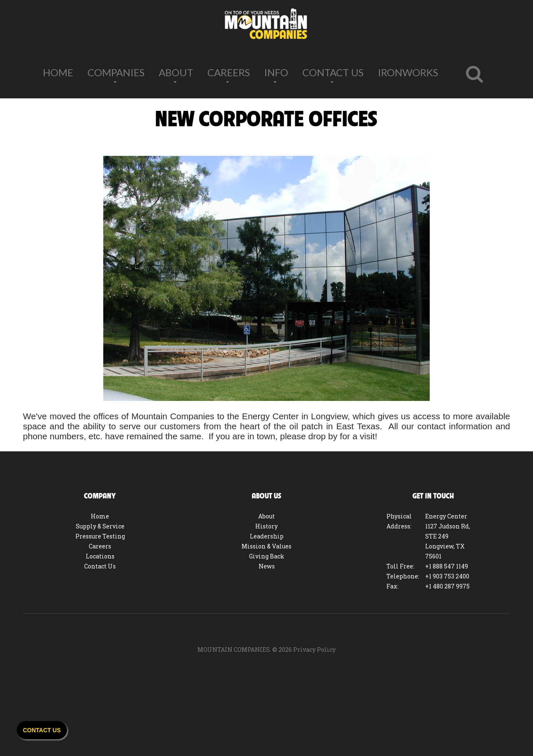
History (266, 526)
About (176, 72)
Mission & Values (266, 546)
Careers (229, 72)
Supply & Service (100, 526)
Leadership (267, 536)
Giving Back (267, 556)
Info (276, 72)
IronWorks (408, 72)
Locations (100, 556)
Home (58, 72)
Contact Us (333, 72)
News (267, 566)
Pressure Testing (100, 536)
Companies (116, 72)
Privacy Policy (314, 650)
